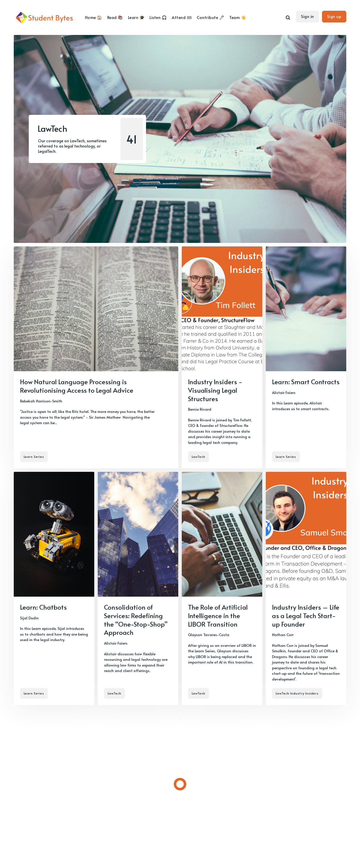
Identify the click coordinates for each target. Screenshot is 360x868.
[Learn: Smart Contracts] (306, 357)
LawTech (198, 457)
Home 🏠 (94, 17)
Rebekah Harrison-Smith (41, 401)
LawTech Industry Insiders (297, 693)
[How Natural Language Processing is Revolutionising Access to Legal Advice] (96, 357)
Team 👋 (238, 17)
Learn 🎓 (136, 17)
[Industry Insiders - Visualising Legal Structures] (222, 357)
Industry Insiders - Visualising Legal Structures (215, 390)
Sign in (307, 16)
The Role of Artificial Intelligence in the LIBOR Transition (218, 615)
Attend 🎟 (182, 17)
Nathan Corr (283, 634)
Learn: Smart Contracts (306, 381)
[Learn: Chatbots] (54, 588)
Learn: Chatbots (43, 607)
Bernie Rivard (200, 409)
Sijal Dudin (29, 618)
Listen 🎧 (158, 17)
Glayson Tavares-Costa (209, 634)
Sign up (334, 16)
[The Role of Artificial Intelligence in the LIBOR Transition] (222, 588)
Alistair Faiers (284, 392)
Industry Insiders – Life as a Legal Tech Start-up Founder (306, 615)
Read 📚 (115, 17)
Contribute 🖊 (210, 17)
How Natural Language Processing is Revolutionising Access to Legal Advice (77, 386)
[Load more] (180, 784)
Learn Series (34, 457)
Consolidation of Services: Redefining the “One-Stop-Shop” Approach (136, 619)
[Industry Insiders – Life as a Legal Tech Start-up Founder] (306, 588)
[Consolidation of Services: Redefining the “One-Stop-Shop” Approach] (138, 588)
